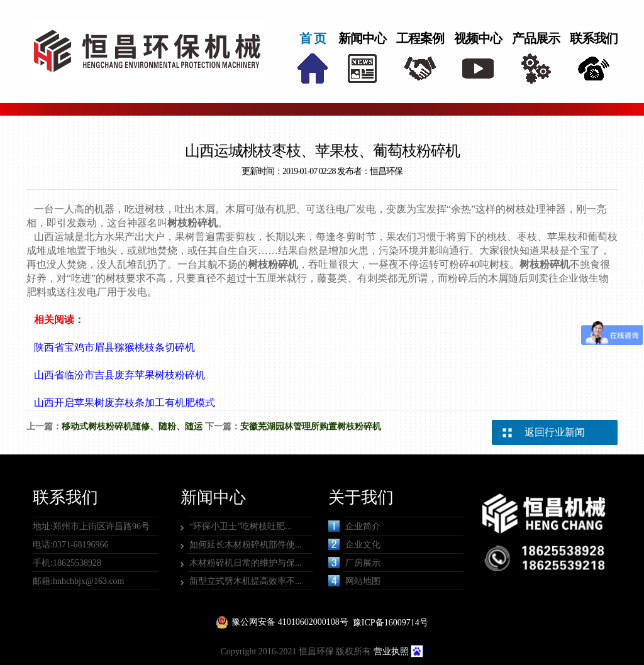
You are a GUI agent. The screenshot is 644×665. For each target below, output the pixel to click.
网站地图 (354, 581)
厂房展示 (354, 563)
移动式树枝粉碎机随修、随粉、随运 (132, 426)
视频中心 (478, 38)
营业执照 (391, 651)
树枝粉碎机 (192, 223)
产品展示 (536, 38)
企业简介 (354, 526)
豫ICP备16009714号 (391, 623)
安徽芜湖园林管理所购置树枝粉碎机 (311, 426)
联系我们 (594, 38)
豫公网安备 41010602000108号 (290, 622)
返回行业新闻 (555, 432)
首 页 (313, 38)
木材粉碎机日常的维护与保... (246, 563)
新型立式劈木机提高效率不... (246, 581)
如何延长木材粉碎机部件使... (246, 545)
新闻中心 (362, 38)
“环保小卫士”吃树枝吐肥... (241, 526)
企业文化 (354, 544)
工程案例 (420, 38)
